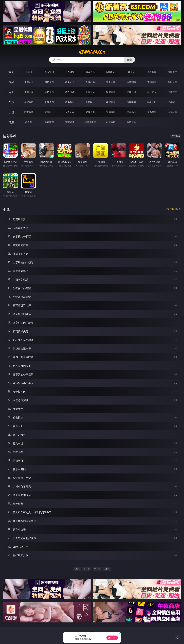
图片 (11, 102)
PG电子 (29, 72)
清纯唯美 (131, 102)
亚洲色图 (49, 102)
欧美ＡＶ (70, 82)
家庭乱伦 (49, 112)
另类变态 (172, 92)
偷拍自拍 (49, 92)
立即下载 (112, 638)
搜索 (129, 60)
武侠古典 (90, 112)
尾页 (107, 569)
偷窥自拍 (29, 102)
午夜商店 (49, 122)
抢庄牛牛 (172, 72)
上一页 (87, 569)
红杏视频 (111, 122)
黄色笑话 (152, 112)
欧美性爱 (90, 92)
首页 (77, 569)
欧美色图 (70, 102)
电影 (11, 92)
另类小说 (131, 112)
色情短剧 (131, 122)
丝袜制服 (131, 82)
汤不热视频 (90, 122)
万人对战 (70, 72)
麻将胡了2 (111, 72)
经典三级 (131, 92)
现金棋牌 (152, 72)
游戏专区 (90, 72)
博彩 (11, 72)
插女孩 (29, 122)
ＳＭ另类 (172, 82)
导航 (11, 122)
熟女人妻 (111, 82)
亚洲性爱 (29, 92)
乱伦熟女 (152, 92)
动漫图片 (90, 102)
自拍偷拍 (49, 82)
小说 (11, 112)
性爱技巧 (172, 112)
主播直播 (152, 82)
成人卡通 (70, 92)
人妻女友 (70, 112)
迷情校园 (111, 112)
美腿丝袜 (111, 102)
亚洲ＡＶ (29, 82)
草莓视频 (70, 122)
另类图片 (172, 102)
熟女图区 (152, 102)
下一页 (97, 569)
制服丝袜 (111, 92)
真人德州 (49, 72)
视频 (11, 82)
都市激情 (29, 112)
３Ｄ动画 (90, 82)
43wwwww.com (92, 52)
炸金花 (131, 72)
